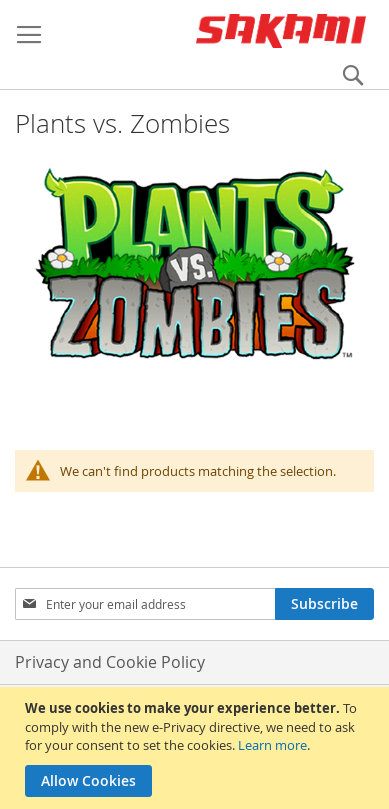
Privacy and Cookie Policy (110, 662)
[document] (197, 748)
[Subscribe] (324, 604)
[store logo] (281, 31)
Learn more (272, 745)
